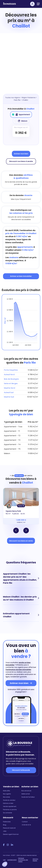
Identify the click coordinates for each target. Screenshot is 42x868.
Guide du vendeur (9, 800)
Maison (21, 121)
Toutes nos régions (13, 98)
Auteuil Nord (9, 374)
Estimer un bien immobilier (21, 276)
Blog (5, 825)
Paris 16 (21, 506)
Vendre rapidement (10, 806)
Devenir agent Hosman (11, 834)
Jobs (5, 831)
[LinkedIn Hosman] (12, 845)
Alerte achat (26, 794)
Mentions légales (35, 860)
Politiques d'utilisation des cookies (23, 860)
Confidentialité (12, 860)
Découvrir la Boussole (21, 770)
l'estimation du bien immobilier (18, 670)
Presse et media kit (9, 828)
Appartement (21, 115)
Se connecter (8, 813)
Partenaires (7, 822)
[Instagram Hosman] (8, 845)
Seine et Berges (11, 383)
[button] (5, 864)
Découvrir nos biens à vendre (21, 161)
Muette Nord (9, 388)
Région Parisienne (29, 98)
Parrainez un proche (10, 810)
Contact (25, 822)
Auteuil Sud (9, 392)
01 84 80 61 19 (26, 825)
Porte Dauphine (11, 370)
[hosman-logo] (10, 5)
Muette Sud (9, 397)
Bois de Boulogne (11, 379)
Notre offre (6, 791)
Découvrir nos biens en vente (21, 541)
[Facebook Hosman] (4, 845)
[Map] (21, 67)
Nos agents (7, 794)
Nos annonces (26, 791)
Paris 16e (17, 100)
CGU (4, 860)
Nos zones (6, 797)
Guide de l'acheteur (28, 797)
